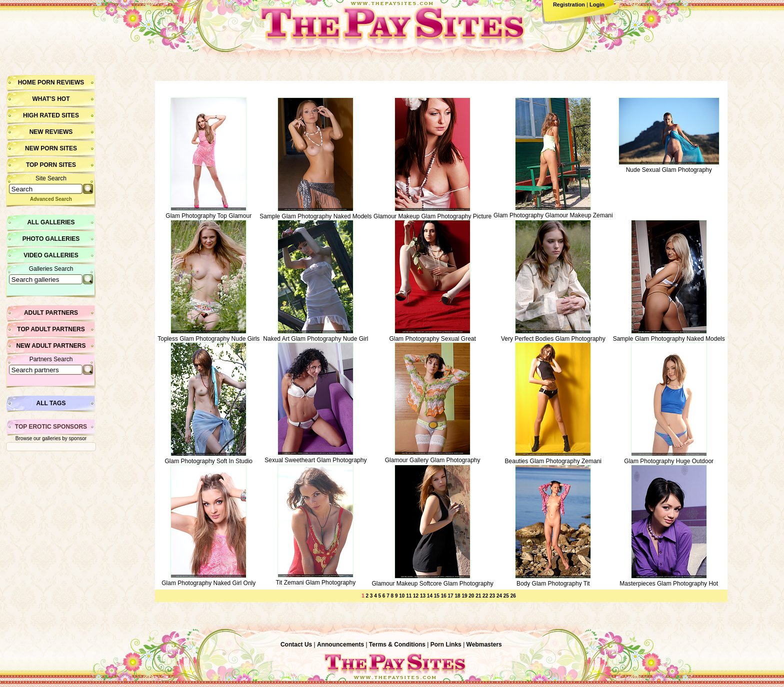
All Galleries (51, 222)
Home (27, 82)
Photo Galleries (51, 239)
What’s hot (51, 99)
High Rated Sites (51, 115)
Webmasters (484, 645)
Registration (569, 4)
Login (597, 4)
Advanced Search (51, 199)
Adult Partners (51, 313)
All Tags (51, 403)
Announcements (340, 645)
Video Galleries (51, 255)
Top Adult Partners (51, 329)
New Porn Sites (51, 148)
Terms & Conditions (397, 645)
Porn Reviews (61, 82)
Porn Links (446, 645)
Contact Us (296, 645)
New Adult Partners (51, 346)
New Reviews (51, 132)
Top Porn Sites (51, 165)
